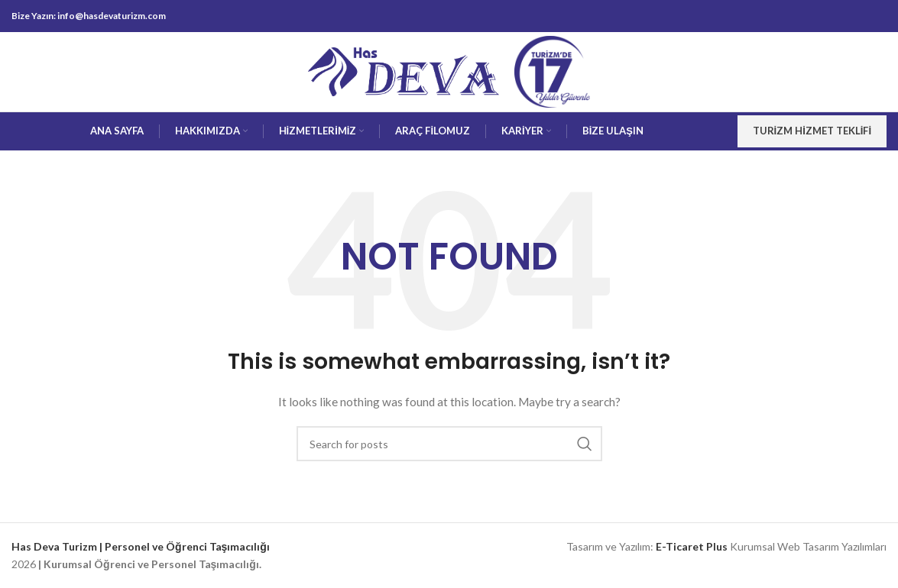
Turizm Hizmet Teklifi (812, 131)
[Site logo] (404, 71)
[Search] (449, 444)
